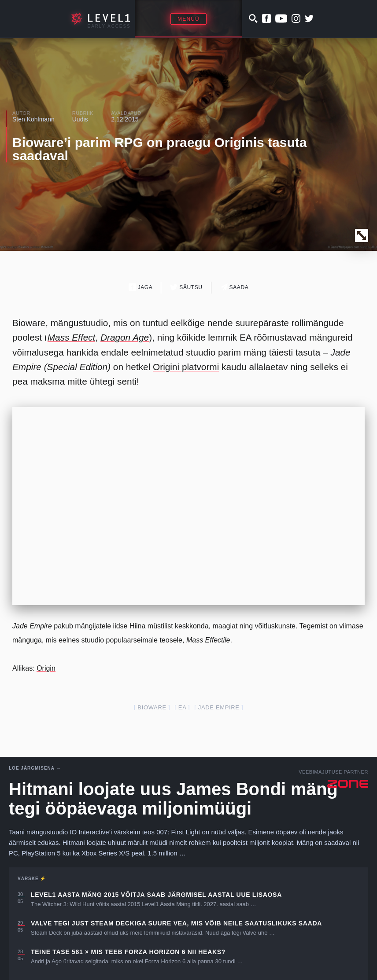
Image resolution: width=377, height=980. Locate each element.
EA (182, 707)
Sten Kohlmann (33, 119)
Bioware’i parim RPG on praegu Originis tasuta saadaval (159, 149)
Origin (46, 668)
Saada (235, 287)
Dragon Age (125, 337)
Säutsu (186, 287)
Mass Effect (72, 337)
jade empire (219, 707)
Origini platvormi (186, 367)
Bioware (152, 707)
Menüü (188, 19)
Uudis (80, 119)
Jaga (141, 287)
